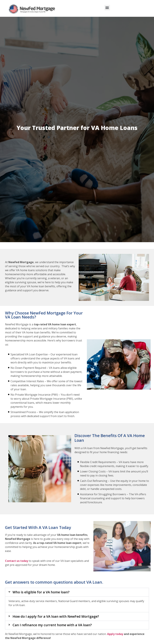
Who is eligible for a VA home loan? (41, 592)
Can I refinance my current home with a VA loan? (52, 625)
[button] (107, 8)
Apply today (115, 634)
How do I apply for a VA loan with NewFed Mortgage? (56, 616)
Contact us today (17, 561)
